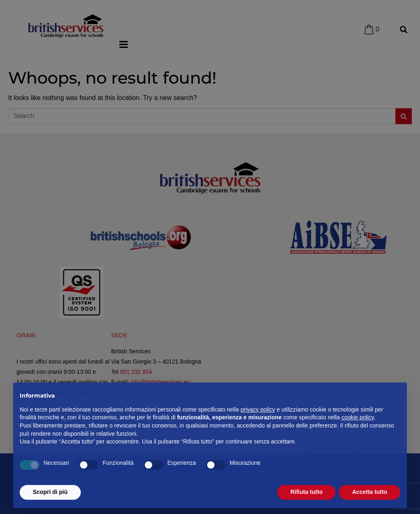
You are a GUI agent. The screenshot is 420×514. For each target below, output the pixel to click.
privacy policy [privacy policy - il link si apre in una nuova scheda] (258, 427)
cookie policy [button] (357, 435)
